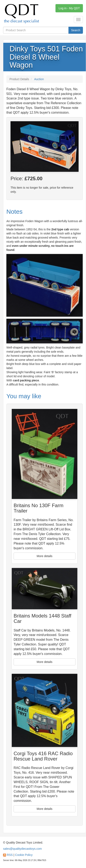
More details (45, 556)
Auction (39, 79)
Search (76, 30)
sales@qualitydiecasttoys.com (22, 849)
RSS (10, 855)
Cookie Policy (24, 855)
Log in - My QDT (69, 8)
